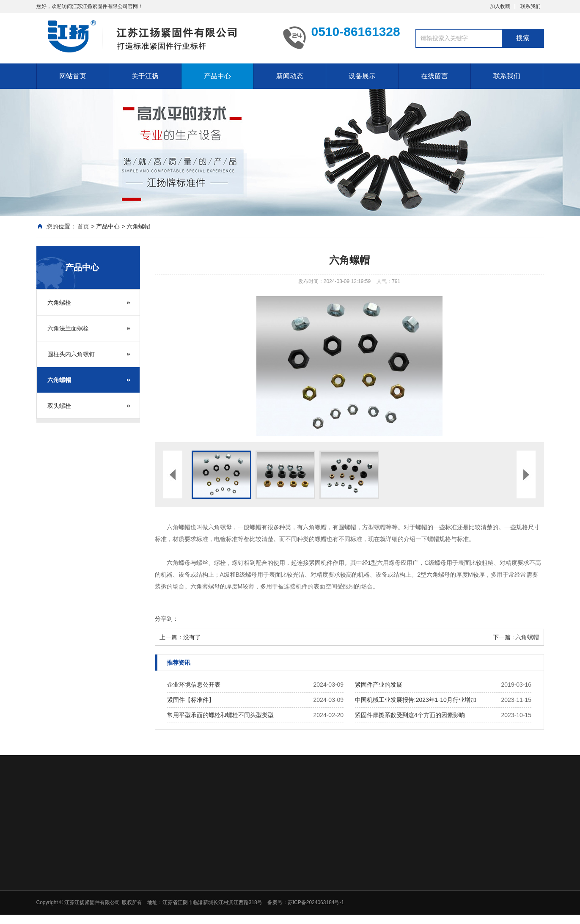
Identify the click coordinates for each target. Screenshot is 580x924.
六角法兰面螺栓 (68, 328)
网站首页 (73, 76)
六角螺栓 (59, 302)
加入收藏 (500, 6)
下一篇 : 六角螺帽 (516, 637)
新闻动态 (290, 76)
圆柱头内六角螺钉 (71, 354)
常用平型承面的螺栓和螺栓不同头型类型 (220, 715)
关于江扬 (145, 76)
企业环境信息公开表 (194, 685)
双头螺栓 (59, 406)
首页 (83, 226)
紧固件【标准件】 (191, 700)
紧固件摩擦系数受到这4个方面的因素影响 (410, 715)
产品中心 (217, 76)
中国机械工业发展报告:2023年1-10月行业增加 (416, 700)
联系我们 (531, 6)
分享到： (167, 619)
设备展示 (362, 76)
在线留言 (434, 76)
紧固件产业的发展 (379, 685)
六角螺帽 (138, 226)
